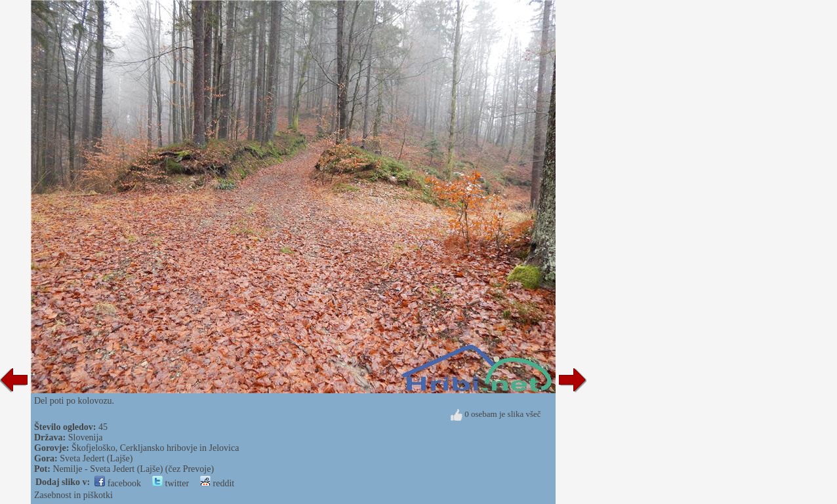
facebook (118, 483)
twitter (171, 483)
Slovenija (86, 437)
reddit (217, 483)
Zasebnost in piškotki (73, 495)
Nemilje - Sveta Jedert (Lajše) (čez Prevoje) (133, 469)
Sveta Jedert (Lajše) (96, 458)
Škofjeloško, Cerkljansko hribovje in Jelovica (155, 448)
